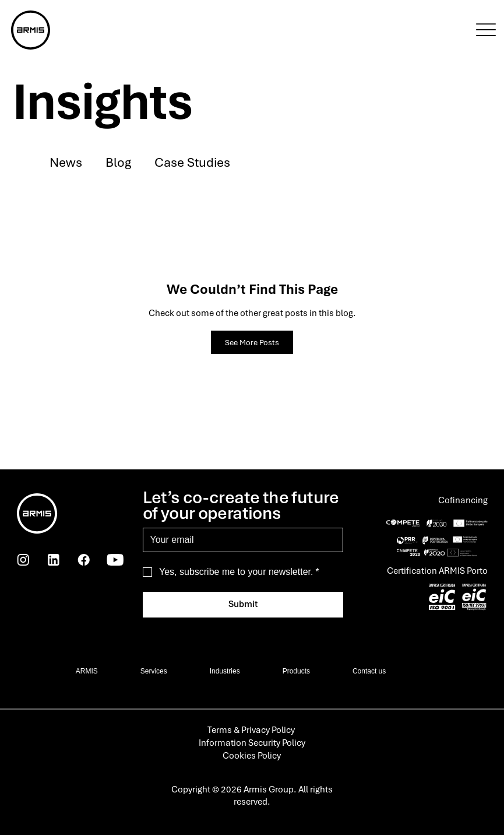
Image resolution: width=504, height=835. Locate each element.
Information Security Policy (252, 743)
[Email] (240, 540)
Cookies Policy (252, 756)
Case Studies (192, 162)
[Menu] (486, 30)
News (66, 162)
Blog (118, 162)
